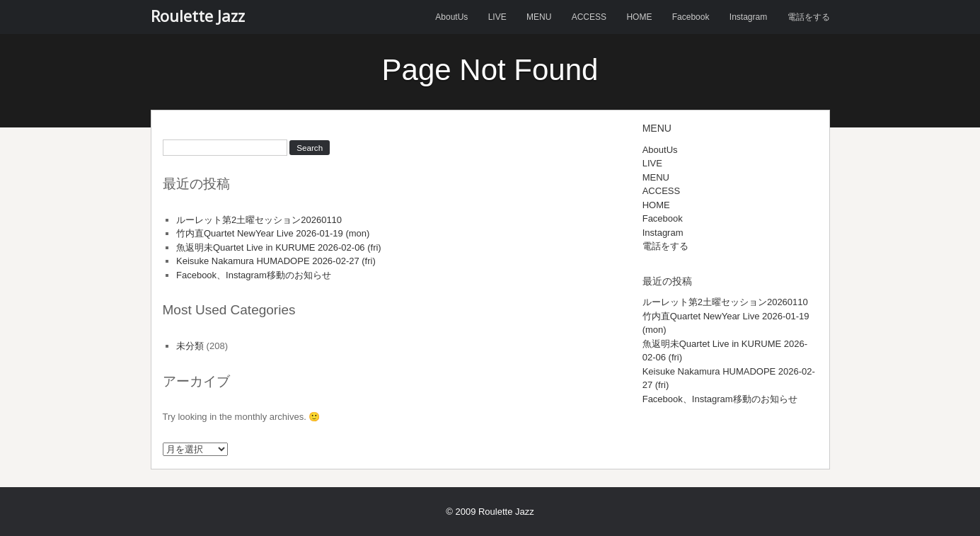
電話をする (809, 17)
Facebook (691, 17)
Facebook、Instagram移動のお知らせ (254, 275)
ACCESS (589, 17)
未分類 (190, 346)
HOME (639, 17)
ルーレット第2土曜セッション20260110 (259, 220)
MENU (539, 17)
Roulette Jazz (198, 16)
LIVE (497, 17)
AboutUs (451, 17)
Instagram (748, 17)
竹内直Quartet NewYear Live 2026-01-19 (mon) (273, 233)
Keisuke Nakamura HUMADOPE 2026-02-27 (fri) (276, 261)
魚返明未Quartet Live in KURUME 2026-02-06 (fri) (279, 247)
